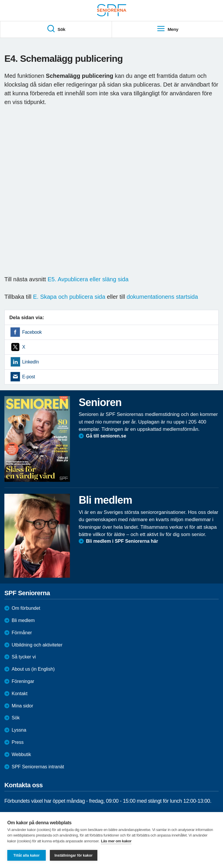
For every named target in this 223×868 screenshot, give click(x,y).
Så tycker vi (24, 657)
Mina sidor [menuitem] (22, 706)
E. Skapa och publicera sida (69, 297)
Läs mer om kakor (116, 841)
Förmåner (22, 633)
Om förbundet (26, 608)
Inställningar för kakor (74, 855)
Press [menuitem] (18, 742)
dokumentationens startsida (162, 297)
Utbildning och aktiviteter (37, 645)
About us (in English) (33, 669)
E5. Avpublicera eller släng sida (88, 279)
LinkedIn (30, 362)
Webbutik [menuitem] (21, 754)
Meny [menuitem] (167, 29)
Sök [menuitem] (56, 29)
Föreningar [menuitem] (23, 681)
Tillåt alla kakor (27, 855)
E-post (29, 377)
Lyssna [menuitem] (19, 730)
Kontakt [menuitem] (20, 694)
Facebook (32, 332)
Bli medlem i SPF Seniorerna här (122, 541)
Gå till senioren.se (106, 436)
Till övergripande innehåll (0, 0)
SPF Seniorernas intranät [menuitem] (38, 767)
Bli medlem (23, 620)
